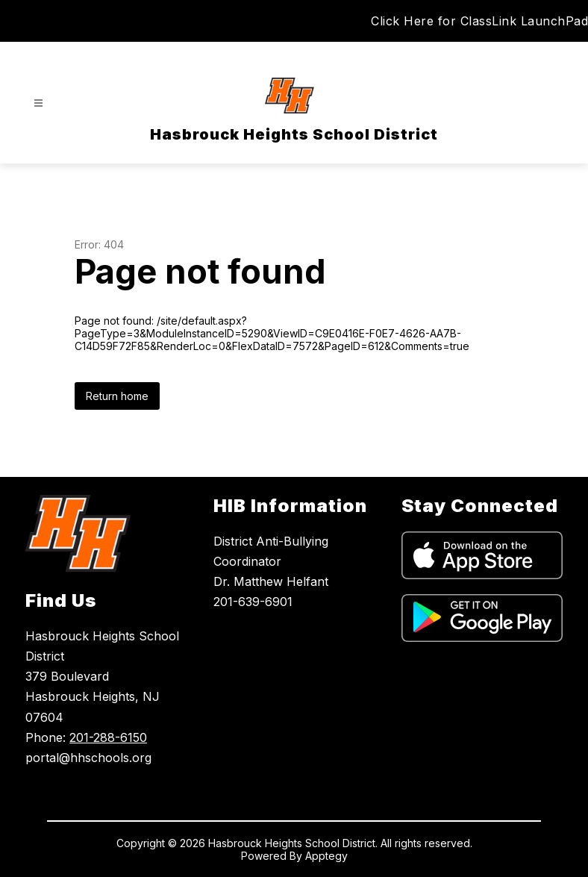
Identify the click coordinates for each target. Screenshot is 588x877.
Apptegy (326, 856)
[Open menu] (38, 103)
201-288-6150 (108, 737)
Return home (117, 396)
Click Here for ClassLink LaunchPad (479, 21)
